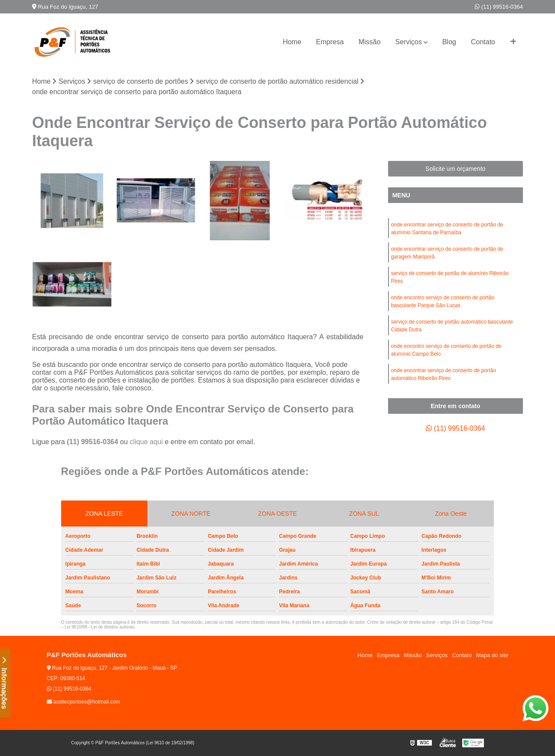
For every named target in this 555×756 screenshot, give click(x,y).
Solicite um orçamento (455, 169)
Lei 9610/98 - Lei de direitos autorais (100, 627)
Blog (449, 42)
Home (292, 42)
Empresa (330, 42)
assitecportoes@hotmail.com (84, 702)
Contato (483, 42)
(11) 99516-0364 (499, 7)
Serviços (409, 42)
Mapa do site (492, 655)
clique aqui (146, 442)
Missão (370, 42)
